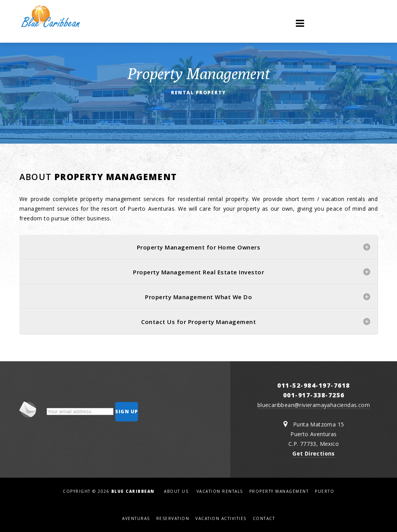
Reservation (173, 518)
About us (176, 491)
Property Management (279, 491)
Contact (264, 518)
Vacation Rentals (220, 491)
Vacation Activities (221, 518)
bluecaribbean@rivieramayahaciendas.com (314, 405)
